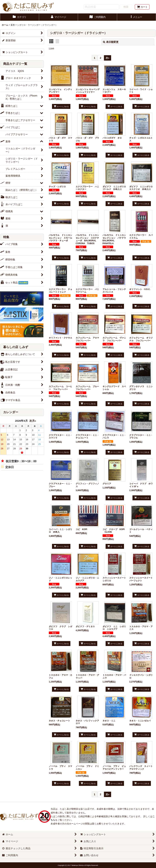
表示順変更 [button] (111, 42)
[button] (137, 17)
